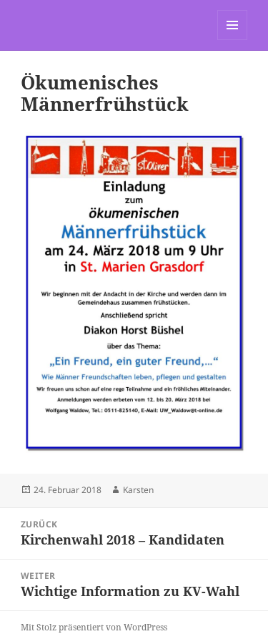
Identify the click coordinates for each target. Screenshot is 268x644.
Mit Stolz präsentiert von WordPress (94, 627)
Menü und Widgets (233, 40)
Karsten (138, 490)
